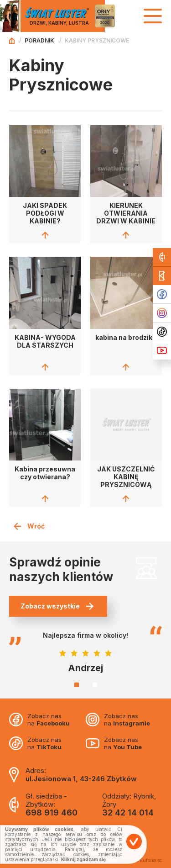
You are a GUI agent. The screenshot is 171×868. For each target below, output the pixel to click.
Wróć (29, 526)
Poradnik (39, 40)
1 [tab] (77, 685)
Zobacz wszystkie (57, 606)
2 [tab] (95, 685)
